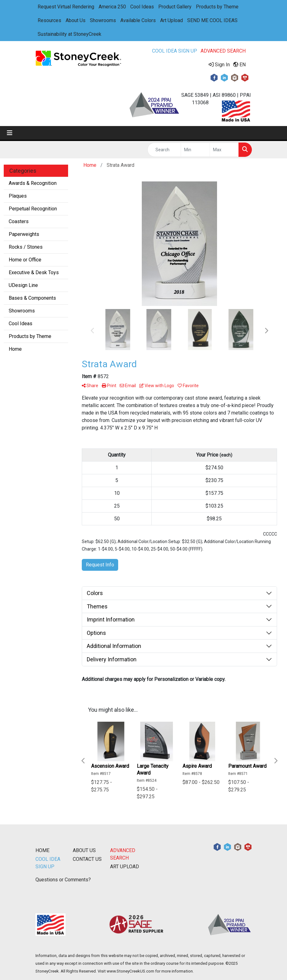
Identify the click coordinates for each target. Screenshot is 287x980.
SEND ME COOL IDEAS (212, 20)
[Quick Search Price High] (224, 150)
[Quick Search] (164, 150)
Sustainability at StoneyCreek (69, 34)
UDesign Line (23, 285)
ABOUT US (84, 850)
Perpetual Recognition (33, 209)
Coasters (19, 221)
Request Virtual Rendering (66, 7)
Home (15, 349)
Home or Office (25, 260)
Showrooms (103, 20)
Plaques (18, 196)
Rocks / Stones (26, 247)
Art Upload (171, 20)
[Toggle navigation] (10, 133)
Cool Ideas (142, 7)
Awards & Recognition (33, 183)
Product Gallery (175, 7)
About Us (76, 20)
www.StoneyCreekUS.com (130, 971)
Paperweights (24, 234)
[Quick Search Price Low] (195, 150)
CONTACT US (87, 859)
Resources (49, 20)
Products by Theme (217, 7)
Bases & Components (32, 298)
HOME (42, 850)
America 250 (112, 7)
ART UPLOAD (125, 867)
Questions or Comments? (63, 880)
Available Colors (138, 20)
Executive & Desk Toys (34, 272)
